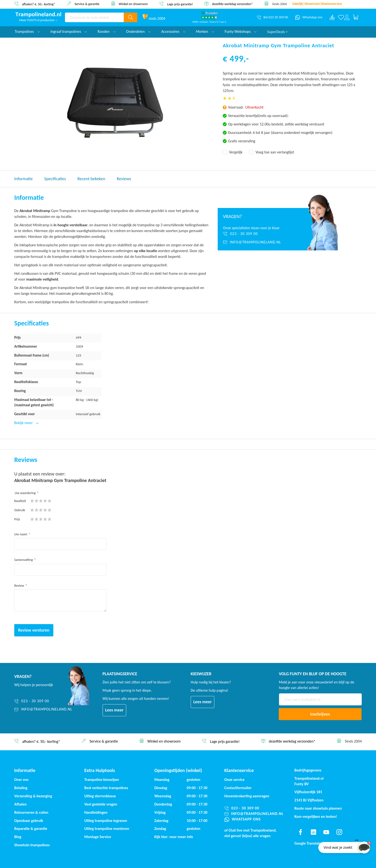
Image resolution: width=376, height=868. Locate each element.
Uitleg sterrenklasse (100, 796)
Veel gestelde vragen (101, 804)
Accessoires (173, 31)
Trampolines (27, 31)
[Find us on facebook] (300, 832)
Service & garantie (87, 4)
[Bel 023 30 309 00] (272, 17)
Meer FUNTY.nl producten (38, 20)
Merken (205, 31)
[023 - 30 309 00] (256, 234)
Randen (106, 31)
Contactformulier (238, 788)
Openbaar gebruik (29, 821)
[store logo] (38, 15)
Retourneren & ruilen (31, 812)
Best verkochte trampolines (106, 788)
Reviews (124, 179)
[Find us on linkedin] (313, 832)
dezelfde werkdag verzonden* (233, 4)
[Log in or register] (347, 17)
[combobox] (94, 17)
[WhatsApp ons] (309, 17)
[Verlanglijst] (341, 17)
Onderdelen (139, 31)
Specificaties (55, 179)
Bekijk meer (24, 423)
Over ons (21, 780)
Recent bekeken (91, 179)
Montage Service (98, 837)
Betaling (21, 788)
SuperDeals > (277, 31)
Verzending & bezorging (33, 796)
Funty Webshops (241, 31)
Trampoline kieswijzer (102, 780)
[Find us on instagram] (339, 832)
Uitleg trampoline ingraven (106, 821)
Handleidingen (96, 812)
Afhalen (21, 804)
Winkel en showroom (133, 4)
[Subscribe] (320, 714)
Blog (18, 837)
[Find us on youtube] (326, 832)
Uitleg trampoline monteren (107, 829)
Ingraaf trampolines (69, 31)
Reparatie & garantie (31, 829)
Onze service (235, 780)
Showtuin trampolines (32, 845)
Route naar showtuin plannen (318, 808)
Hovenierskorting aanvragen (247, 796)
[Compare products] (332, 17)
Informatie (24, 179)
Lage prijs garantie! (180, 4)
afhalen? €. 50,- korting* (39, 4)
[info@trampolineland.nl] (256, 242)
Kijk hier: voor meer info (174, 837)
